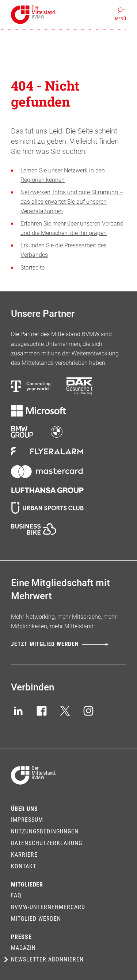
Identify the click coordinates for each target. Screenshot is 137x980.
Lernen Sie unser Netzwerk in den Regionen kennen (63, 175)
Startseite (33, 268)
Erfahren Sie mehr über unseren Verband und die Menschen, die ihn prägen (72, 228)
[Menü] (121, 15)
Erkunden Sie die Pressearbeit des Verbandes (64, 250)
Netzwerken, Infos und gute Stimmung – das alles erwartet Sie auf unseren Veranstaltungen (72, 202)
